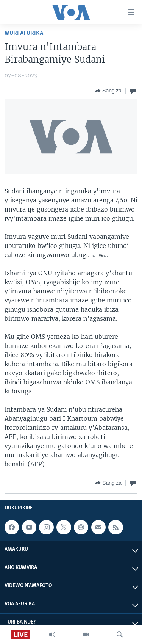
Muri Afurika (24, 33)
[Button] (108, 91)
